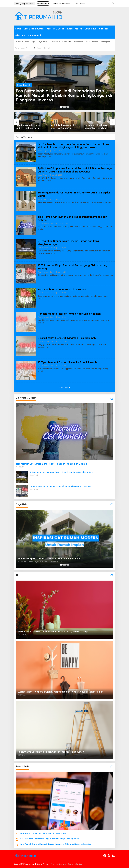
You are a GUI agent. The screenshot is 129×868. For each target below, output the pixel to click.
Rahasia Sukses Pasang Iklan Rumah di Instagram (44, 833)
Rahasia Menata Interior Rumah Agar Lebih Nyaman (69, 314)
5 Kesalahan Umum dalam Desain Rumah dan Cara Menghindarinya (62, 472)
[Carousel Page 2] (64, 107)
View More (64, 387)
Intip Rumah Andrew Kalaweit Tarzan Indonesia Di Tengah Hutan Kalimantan (56, 844)
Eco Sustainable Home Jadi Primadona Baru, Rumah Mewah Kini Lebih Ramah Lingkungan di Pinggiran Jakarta (64, 95)
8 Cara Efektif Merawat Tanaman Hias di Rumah (67, 338)
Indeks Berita (59, 864)
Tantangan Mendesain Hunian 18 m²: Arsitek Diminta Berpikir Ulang (96, 127)
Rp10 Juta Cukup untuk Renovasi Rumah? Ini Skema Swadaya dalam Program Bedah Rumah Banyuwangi (62, 127)
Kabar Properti (24, 85)
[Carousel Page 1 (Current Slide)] (61, 107)
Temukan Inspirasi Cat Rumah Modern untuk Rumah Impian (50, 558)
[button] (113, 4)
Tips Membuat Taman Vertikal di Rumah (62, 289)
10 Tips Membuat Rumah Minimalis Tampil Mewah (67, 362)
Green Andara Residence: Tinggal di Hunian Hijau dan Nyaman (49, 839)
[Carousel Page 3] (68, 107)
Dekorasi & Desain (48, 224)
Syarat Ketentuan (75, 864)
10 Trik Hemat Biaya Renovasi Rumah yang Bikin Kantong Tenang (60, 486)
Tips (39, 224)
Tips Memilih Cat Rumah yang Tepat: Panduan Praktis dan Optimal (52, 464)
